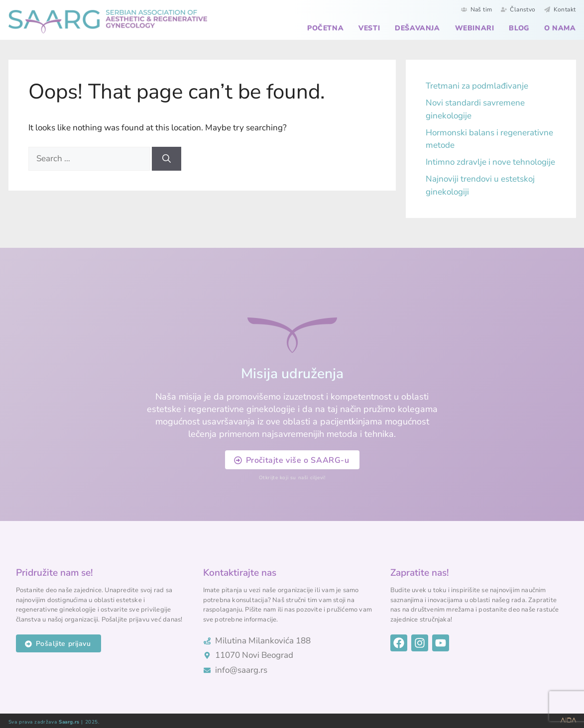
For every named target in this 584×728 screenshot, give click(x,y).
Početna (325, 28)
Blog (519, 28)
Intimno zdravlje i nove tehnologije (490, 162)
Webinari (475, 28)
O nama (560, 28)
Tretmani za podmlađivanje (477, 86)
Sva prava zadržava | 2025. (54, 722)
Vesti (369, 28)
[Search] (167, 159)
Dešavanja (417, 28)
